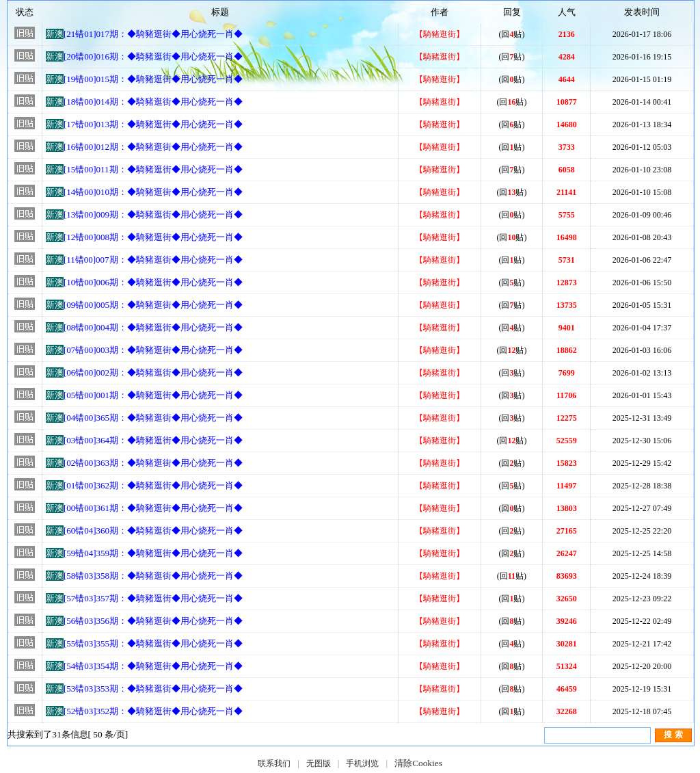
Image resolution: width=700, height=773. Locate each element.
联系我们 (274, 763)
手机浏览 (362, 763)
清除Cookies (418, 763)
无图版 (319, 763)
